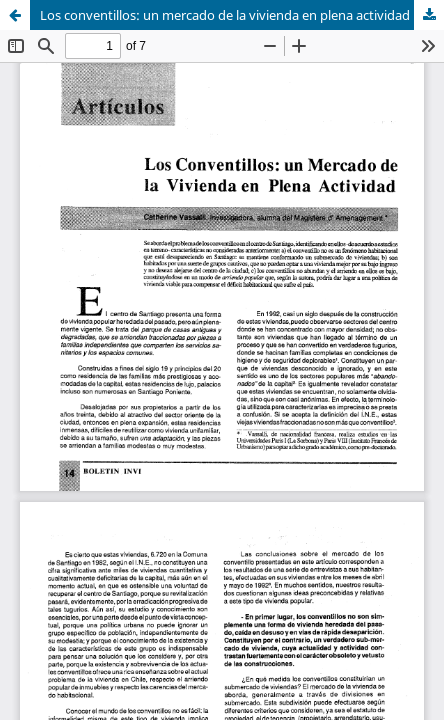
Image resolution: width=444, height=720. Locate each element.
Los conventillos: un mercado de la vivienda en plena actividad (225, 15)
